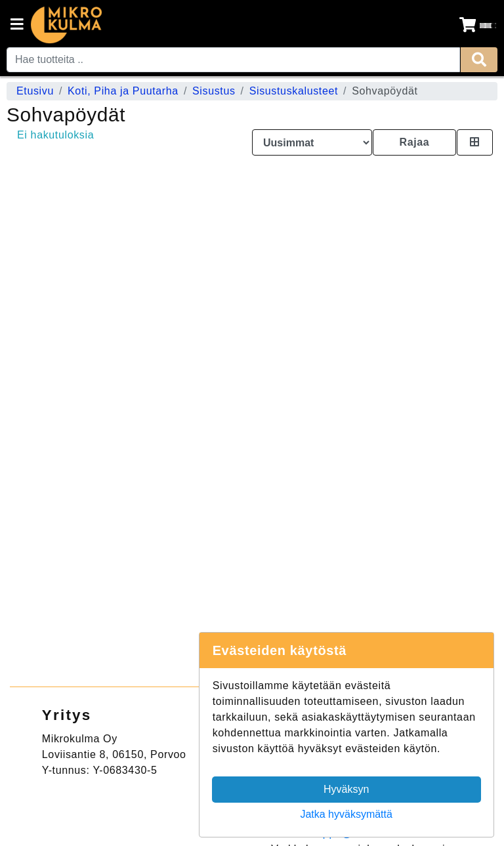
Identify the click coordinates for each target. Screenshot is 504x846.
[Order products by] (312, 142)
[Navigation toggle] (17, 26)
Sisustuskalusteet (294, 91)
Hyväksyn (346, 789)
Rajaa (414, 142)
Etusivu (35, 91)
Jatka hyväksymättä (346, 814)
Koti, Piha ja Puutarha (123, 91)
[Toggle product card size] (475, 142)
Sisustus (214, 91)
